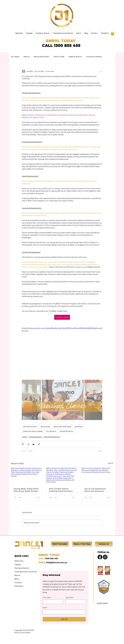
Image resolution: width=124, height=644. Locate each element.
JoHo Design (25, 633)
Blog (17, 579)
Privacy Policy (102, 603)
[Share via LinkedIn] (34, 444)
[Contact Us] (104, 544)
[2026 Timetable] (60, 544)
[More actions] (101, 71)
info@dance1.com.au (57, 563)
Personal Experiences (52, 437)
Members (19, 586)
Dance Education (41, 57)
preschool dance (66, 431)
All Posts (15, 57)
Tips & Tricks (59, 57)
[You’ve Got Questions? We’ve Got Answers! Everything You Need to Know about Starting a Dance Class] (97, 476)
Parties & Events (22, 568)
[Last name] (75, 602)
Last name (69, 597)
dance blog (45, 427)
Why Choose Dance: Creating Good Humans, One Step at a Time (61, 490)
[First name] (52, 602)
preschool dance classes (33, 431)
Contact (18, 582)
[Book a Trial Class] (82, 544)
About (17, 575)
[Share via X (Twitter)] (28, 444)
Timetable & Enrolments (25, 572)
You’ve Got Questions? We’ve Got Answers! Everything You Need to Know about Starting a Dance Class (96, 490)
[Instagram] (105, 557)
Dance (26, 57)
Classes (18, 564)
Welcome (19, 561)
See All (111, 463)
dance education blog (62, 427)
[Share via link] (39, 444)
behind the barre (30, 427)
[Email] (64, 612)
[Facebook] (100, 557)
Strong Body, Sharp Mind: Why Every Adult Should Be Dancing (26, 490)
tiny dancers (51, 431)
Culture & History (94, 57)
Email (45, 608)
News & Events (75, 57)
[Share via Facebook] (23, 444)
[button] (112, 33)
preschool (79, 427)
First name (47, 597)
